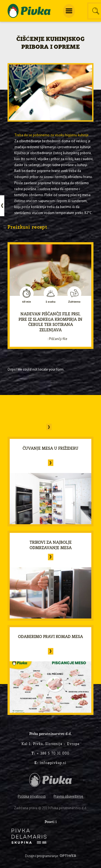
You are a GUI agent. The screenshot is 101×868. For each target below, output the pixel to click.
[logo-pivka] (29, 11)
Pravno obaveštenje (68, 796)
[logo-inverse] (29, 836)
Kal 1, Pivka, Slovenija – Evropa (51, 744)
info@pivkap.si (50, 763)
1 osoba (50, 302)
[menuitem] (69, 11)
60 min (27, 302)
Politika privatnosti (32, 796)
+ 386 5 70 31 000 (50, 753)
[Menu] (69, 11)
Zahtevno (74, 302)
